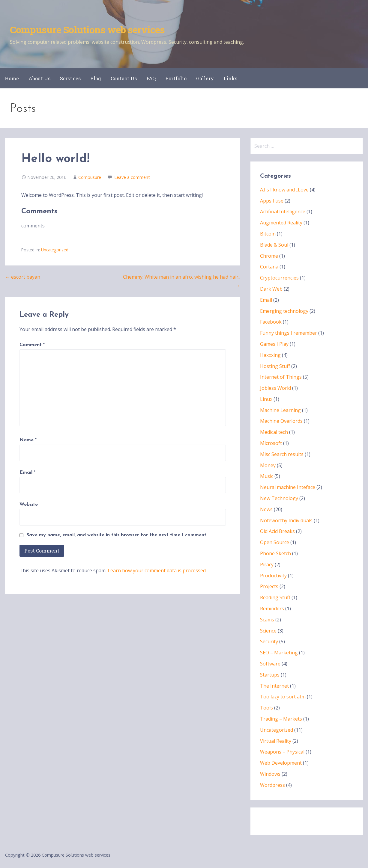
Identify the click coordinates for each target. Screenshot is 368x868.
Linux (266, 399)
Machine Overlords (281, 421)
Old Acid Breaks (277, 531)
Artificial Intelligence (283, 212)
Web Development (281, 763)
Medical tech (274, 432)
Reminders (272, 609)
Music (267, 476)
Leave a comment (132, 177)
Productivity (273, 576)
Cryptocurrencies (279, 278)
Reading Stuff (275, 597)
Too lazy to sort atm (283, 697)
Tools (266, 708)
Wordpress (272, 785)
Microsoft (271, 443)
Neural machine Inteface (288, 487)
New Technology (279, 498)
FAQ (151, 78)
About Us (39, 78)
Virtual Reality (276, 741)
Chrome (269, 256)
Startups (270, 675)
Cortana (269, 267)
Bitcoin (268, 234)
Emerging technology (284, 311)
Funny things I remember (289, 333)
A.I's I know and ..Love (284, 190)
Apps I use (272, 201)
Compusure (90, 177)
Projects (269, 586)
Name (28, 440)
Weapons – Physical (282, 752)
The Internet (274, 686)
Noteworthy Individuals (286, 520)
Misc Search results (282, 454)
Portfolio (176, 78)
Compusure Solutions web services (87, 30)
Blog (96, 78)
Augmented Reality (281, 223)
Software (270, 664)
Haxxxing (270, 355)
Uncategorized (55, 250)
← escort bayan (23, 277)
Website (29, 505)
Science (268, 631)
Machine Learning (280, 410)
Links (230, 78)
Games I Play (274, 344)
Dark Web (271, 289)
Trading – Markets (281, 719)
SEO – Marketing (279, 653)
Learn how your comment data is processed (157, 570)
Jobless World (275, 388)
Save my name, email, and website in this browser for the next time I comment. (117, 535)
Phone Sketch (275, 553)
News (266, 509)
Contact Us (124, 78)
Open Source (275, 542)
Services (70, 78)
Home (12, 78)
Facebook (271, 322)
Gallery (205, 78)
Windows (270, 774)
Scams (267, 620)
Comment (32, 345)
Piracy (267, 564)
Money (268, 465)
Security (269, 641)
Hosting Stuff (275, 366)
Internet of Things (281, 377)
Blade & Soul (274, 245)
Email (27, 473)
